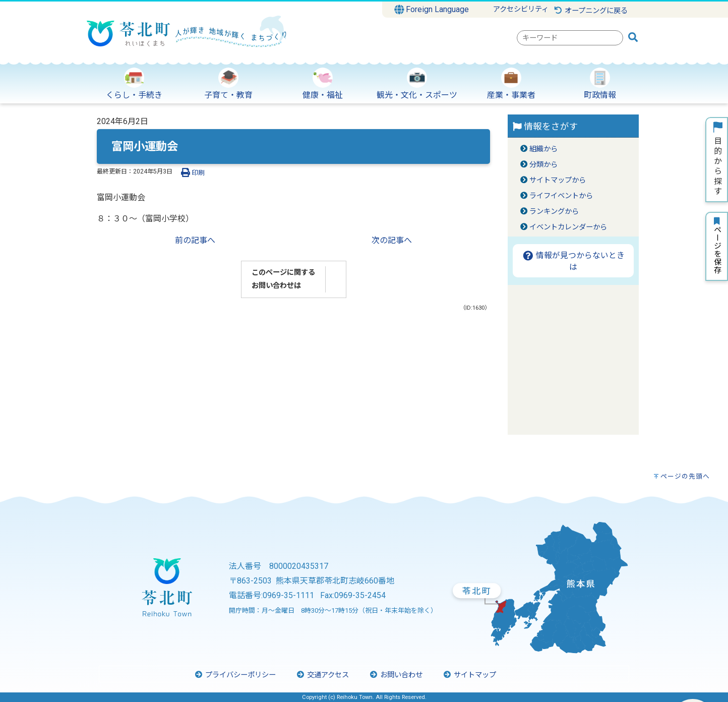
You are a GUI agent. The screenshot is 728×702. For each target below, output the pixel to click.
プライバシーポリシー (235, 675)
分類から (543, 165)
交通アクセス (322, 675)
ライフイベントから (561, 196)
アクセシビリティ (521, 9)
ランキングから (554, 212)
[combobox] (570, 38)
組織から (543, 149)
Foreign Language (432, 10)
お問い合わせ (396, 675)
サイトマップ (469, 675)
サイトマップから (558, 180)
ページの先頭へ (685, 476)
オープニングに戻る (591, 11)
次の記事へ (392, 240)
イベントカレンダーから (568, 227)
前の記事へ (195, 240)
